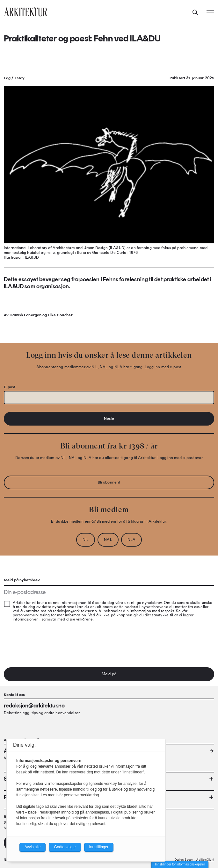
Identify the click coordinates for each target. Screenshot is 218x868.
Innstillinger (99, 847)
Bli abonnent (109, 482)
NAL (108, 540)
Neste (109, 419)
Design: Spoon (184, 860)
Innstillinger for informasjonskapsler (180, 864)
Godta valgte (65, 847)
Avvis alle (33, 847)
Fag (7, 78)
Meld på (109, 674)
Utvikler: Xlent (205, 860)
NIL (86, 540)
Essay (20, 78)
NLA (131, 540)
